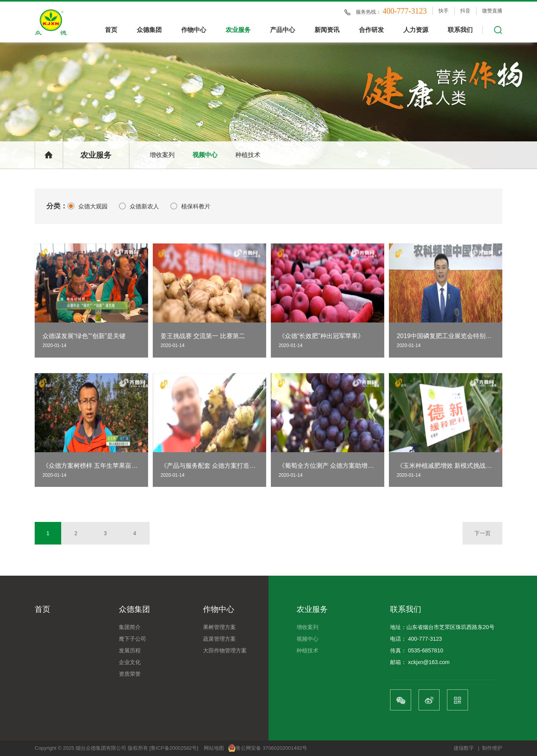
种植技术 (248, 155)
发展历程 (130, 650)
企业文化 (130, 662)
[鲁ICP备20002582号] (174, 748)
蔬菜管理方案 (219, 639)
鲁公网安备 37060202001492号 (268, 748)
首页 (111, 30)
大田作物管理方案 (225, 650)
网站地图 (214, 748)
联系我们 (460, 30)
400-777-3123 (425, 639)
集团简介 (130, 627)
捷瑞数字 (464, 748)
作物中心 (194, 30)
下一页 (482, 533)
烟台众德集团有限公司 (101, 748)
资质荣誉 (130, 674)
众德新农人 (139, 206)
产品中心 (283, 30)
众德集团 (149, 30)
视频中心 (205, 155)
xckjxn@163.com (429, 662)
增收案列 (162, 155)
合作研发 (371, 30)
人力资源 (416, 30)
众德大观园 (87, 206)
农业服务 (238, 30)
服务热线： (391, 11)
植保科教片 (190, 206)
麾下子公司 (132, 639)
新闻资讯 (327, 30)
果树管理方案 (219, 627)
